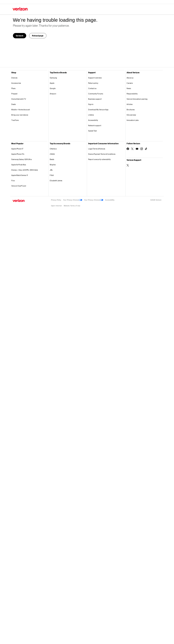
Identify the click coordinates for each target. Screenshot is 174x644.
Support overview (95, 78)
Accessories (16, 83)
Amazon (53, 94)
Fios (13, 181)
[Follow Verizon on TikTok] (146, 149)
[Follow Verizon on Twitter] (132, 149)
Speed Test (92, 131)
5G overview (131, 115)
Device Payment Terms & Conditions (102, 154)
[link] (20, 36)
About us (130, 78)
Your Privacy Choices (73, 200)
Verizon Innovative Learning (137, 99)
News (129, 88)
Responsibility (132, 94)
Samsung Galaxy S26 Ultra (22, 159)
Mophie (53, 165)
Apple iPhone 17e (18, 154)
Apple (52, 83)
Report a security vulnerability (100, 159)
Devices (14, 78)
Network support (95, 125)
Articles (130, 104)
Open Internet (56, 206)
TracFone (15, 120)
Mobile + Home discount (21, 110)
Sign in (91, 104)
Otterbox (53, 149)
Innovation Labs (133, 120)
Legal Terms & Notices (97, 149)
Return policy (93, 83)
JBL (51, 170)
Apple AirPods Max (19, 165)
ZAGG (52, 154)
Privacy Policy (56, 200)
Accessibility (93, 120)
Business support (95, 99)
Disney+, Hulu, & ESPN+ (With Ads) (25, 170)
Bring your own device (20, 115)
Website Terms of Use (72, 206)
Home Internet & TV (19, 99)
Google (53, 88)
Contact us (92, 88)
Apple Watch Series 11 (20, 175)
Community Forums (96, 94)
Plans (13, 88)
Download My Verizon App (98, 110)
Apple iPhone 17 (17, 149)
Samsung (53, 78)
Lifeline (91, 115)
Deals (14, 104)
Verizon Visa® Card (19, 186)
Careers (130, 83)
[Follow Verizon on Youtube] (137, 149)
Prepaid (14, 94)
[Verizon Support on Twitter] (128, 165)
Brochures (131, 110)
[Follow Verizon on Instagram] (142, 149)
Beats (52, 159)
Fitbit (52, 175)
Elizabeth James (56, 181)
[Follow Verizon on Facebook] (128, 149)
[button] (38, 36)
